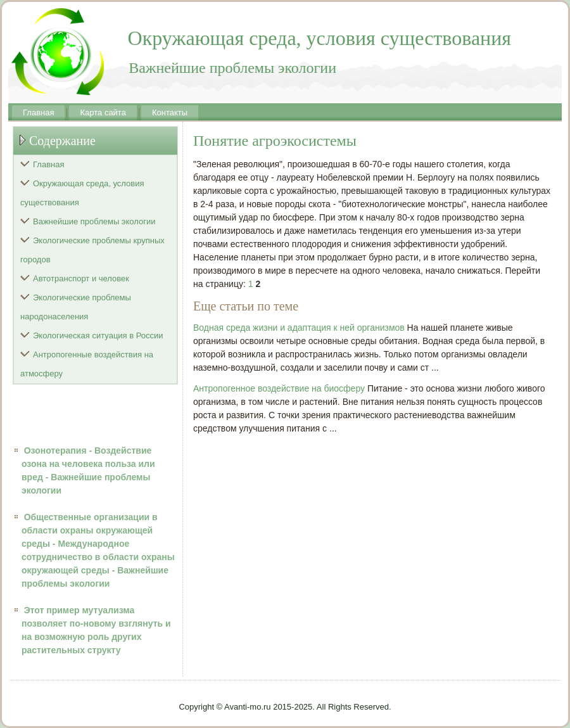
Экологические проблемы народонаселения (76, 307)
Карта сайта (103, 112)
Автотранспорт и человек (81, 278)
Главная (38, 112)
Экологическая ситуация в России (98, 335)
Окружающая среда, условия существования (82, 193)
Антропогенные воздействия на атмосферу (87, 364)
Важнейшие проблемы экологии (94, 221)
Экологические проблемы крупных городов (92, 250)
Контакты (170, 112)
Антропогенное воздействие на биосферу (279, 388)
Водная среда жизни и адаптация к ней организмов (299, 328)
